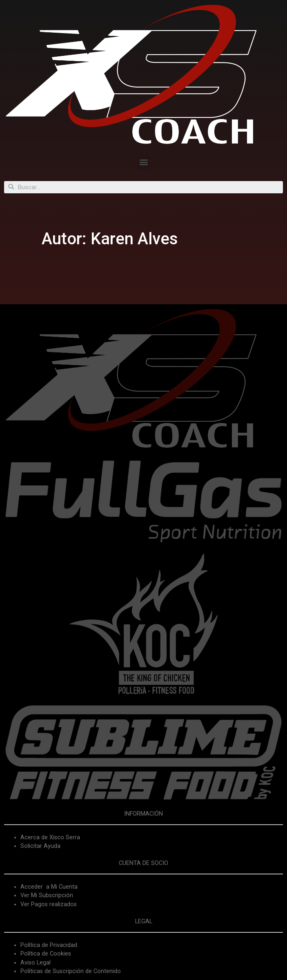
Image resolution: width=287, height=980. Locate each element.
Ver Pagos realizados (49, 904)
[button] (143, 162)
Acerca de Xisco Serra (50, 837)
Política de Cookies (46, 954)
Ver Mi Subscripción (47, 895)
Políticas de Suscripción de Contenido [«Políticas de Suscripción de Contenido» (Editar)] (71, 971)
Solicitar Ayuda (40, 846)
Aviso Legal (36, 963)
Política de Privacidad (49, 945)
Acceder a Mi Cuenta (49, 887)
